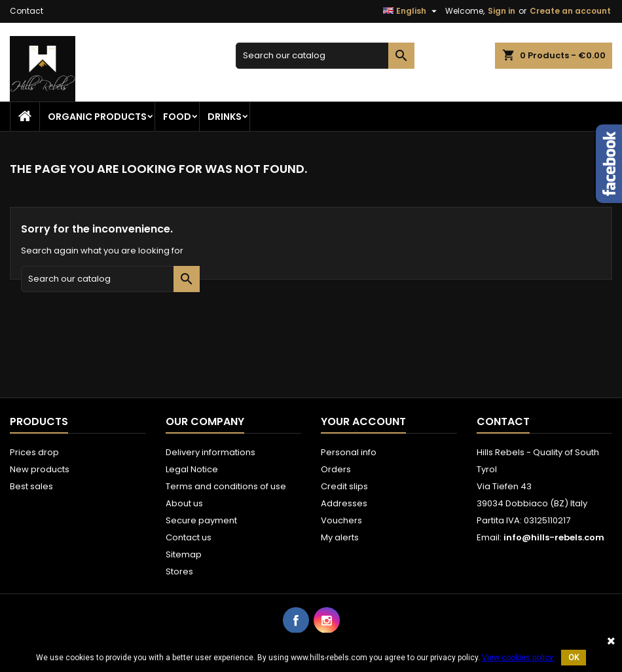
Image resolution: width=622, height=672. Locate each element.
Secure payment (201, 520)
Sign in (502, 11)
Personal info (349, 452)
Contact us (189, 537)
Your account (363, 421)
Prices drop (34, 452)
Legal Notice (192, 469)
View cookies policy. (518, 658)
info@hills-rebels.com (554, 537)
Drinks (225, 117)
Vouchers (341, 520)
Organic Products (97, 117)
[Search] (325, 56)
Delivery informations (210, 452)
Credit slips (344, 486)
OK (574, 658)
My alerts (340, 537)
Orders (336, 469)
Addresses (344, 503)
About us (184, 503)
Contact (27, 11)
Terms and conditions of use (226, 486)
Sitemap (184, 554)
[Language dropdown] (412, 11)
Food (177, 117)
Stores (179, 571)
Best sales (31, 486)
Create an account (570, 11)
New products (40, 469)
